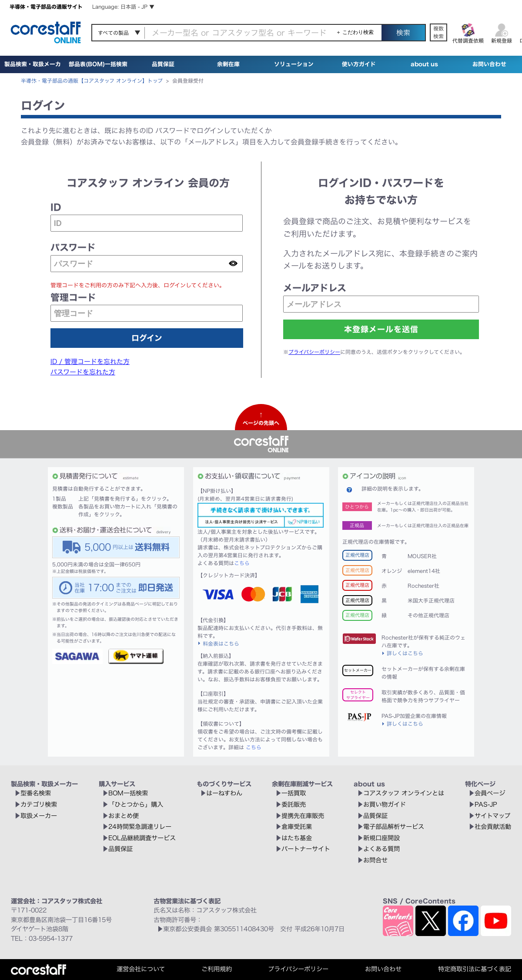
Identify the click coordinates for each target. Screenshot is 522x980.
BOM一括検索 (128, 793)
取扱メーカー (39, 816)
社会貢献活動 (493, 827)
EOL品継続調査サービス (142, 838)
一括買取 (294, 793)
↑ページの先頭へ (261, 419)
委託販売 (294, 804)
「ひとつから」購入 (136, 804)
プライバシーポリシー (314, 352)
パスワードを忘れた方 (83, 372)
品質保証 (163, 64)
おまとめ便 (124, 816)
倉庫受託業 (297, 827)
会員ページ (490, 793)
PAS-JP (486, 804)
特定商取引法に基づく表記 (475, 969)
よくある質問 (381, 849)
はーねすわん (224, 793)
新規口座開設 (381, 838)
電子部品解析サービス (394, 827)
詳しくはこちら (405, 653)
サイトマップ (492, 816)
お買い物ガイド (385, 804)
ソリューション (294, 64)
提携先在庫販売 (303, 816)
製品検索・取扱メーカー (33, 73)
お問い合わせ (489, 64)
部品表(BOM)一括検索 (98, 64)
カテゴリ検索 (39, 804)
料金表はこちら (221, 643)
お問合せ (375, 860)
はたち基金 (297, 838)
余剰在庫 (228, 64)
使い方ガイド (359, 64)
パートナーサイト (306, 849)
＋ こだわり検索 (355, 32)
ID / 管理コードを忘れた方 (90, 362)
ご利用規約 (217, 969)
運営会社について (141, 969)
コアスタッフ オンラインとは (404, 793)
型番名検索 (36, 793)
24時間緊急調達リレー (140, 827)
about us (424, 64)
